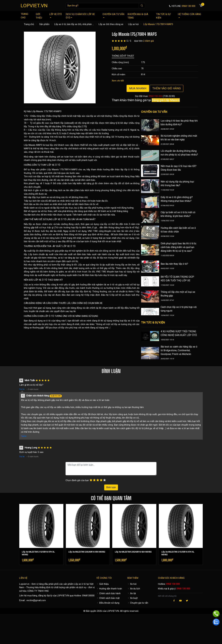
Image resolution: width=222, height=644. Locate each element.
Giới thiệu (39, 16)
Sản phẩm (44, 24)
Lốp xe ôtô (56, 15)
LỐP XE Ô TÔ (54, 165)
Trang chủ (25, 16)
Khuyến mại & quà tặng (138, 16)
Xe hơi (132, 584)
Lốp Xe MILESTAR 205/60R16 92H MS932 (133, 552)
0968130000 (88, 596)
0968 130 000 (155, 96)
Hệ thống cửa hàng (189, 15)
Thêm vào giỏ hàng (166, 88)
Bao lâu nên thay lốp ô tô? (174, 264)
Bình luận (111, 487)
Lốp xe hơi (133, 24)
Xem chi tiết (118, 81)
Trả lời (22, 389)
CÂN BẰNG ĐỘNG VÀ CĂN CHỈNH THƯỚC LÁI (47, 303)
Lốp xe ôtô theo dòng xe (111, 24)
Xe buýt (132, 598)
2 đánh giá (148, 41)
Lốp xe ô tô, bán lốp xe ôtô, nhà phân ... (74, 24)
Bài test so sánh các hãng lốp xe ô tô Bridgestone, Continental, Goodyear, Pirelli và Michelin (179, 350)
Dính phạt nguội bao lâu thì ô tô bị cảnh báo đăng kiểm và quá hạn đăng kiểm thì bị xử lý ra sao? (178, 247)
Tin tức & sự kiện (163, 16)
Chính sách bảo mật (108, 598)
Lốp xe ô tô (80, 584)
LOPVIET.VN (34, 6)
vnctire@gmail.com (36, 600)
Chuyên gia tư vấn (113, 15)
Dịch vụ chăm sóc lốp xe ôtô (80, 16)
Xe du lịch (134, 589)
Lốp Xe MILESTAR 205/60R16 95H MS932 (87, 552)
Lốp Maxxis (30, 145)
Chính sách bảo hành (108, 593)
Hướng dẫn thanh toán (109, 589)
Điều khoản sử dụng (108, 603)
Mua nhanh (138, 88)
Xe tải (132, 593)
